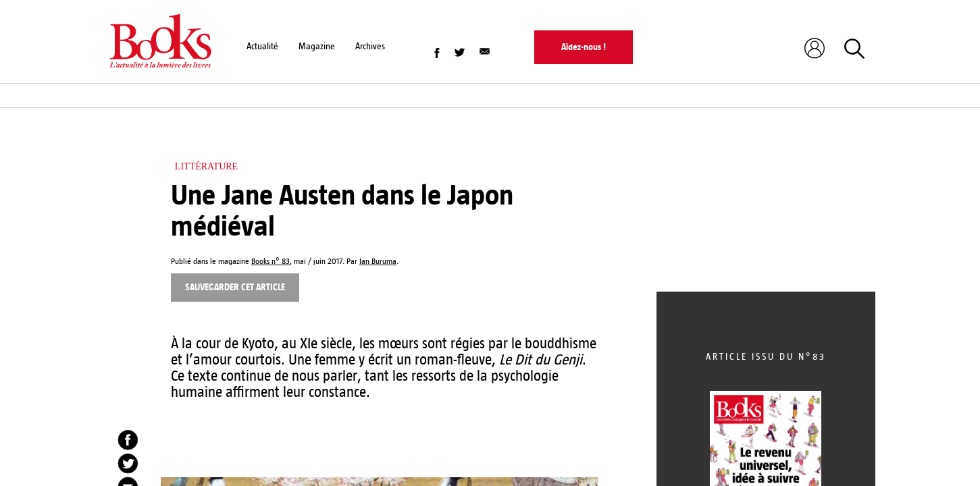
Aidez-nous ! (584, 47)
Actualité (262, 46)
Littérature (206, 166)
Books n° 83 (270, 262)
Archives (370, 46)
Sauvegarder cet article (235, 287)
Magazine (317, 46)
